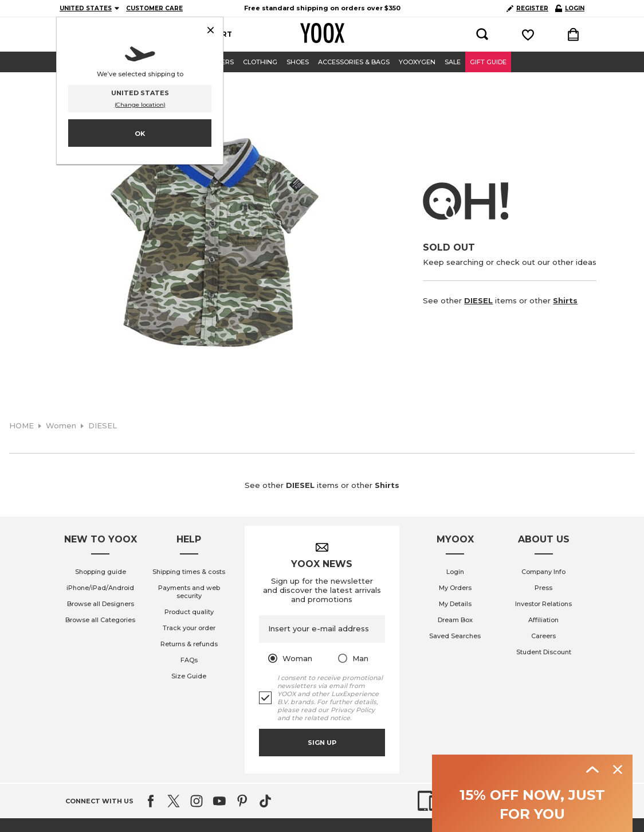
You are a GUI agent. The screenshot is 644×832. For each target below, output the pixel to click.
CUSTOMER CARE (154, 8)
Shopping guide (101, 572)
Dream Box (455, 620)
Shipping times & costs (189, 572)
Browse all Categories (100, 620)
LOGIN (570, 8)
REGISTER (527, 8)
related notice (327, 718)
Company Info (543, 572)
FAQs (189, 660)
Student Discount (544, 652)
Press (543, 588)
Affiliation (543, 620)
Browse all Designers (101, 604)
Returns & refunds (189, 644)
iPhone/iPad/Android (100, 588)
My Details (455, 604)
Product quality (189, 612)
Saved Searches (455, 636)
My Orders (455, 588)
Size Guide (189, 676)
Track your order (189, 628)
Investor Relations (543, 604)
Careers (543, 636)
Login (455, 572)
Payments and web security (189, 592)
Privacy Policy (353, 710)
